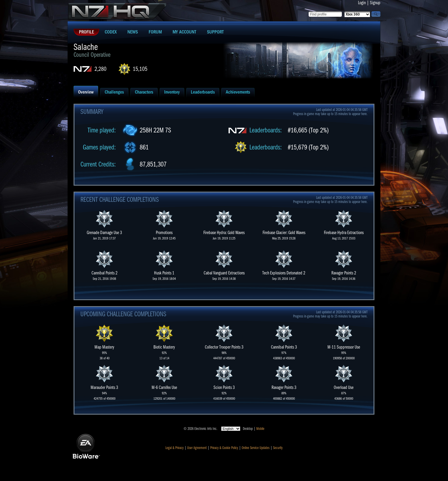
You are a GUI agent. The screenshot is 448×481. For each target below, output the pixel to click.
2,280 (100, 69)
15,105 (140, 69)
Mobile (260, 429)
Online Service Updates (256, 448)
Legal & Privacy (175, 448)
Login (362, 3)
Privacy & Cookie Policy (224, 448)
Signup (375, 3)
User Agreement (197, 448)
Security (278, 448)
